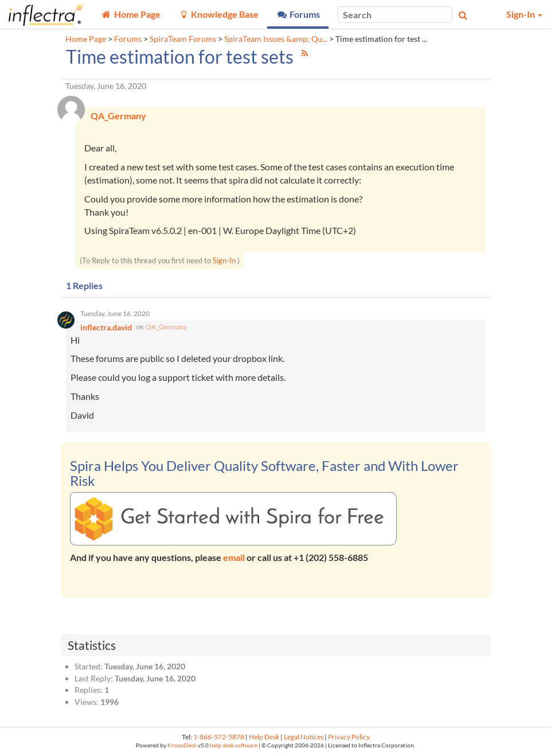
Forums (128, 39)
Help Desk (264, 737)
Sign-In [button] (524, 14)
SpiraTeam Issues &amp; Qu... (276, 39)
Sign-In (224, 260)
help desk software (234, 745)
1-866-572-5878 (219, 737)
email (234, 557)
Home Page (86, 39)
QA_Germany (166, 327)
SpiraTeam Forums (183, 39)
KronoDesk (182, 745)
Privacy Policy (349, 737)
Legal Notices (304, 737)
